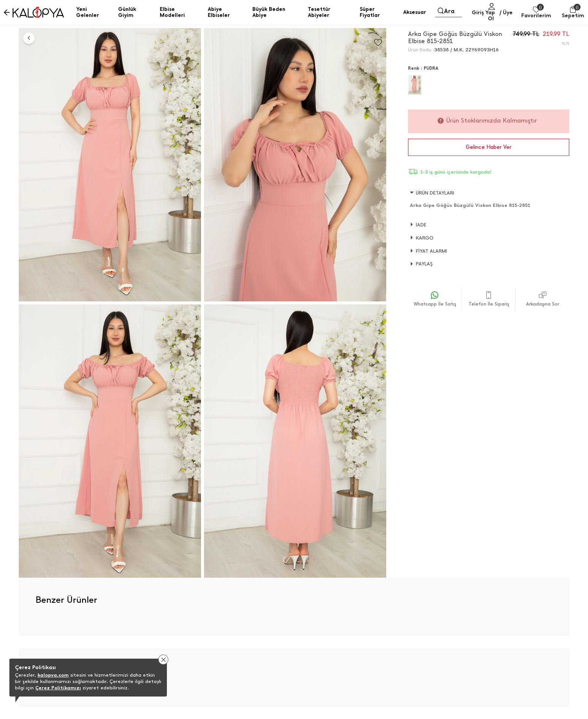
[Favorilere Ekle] (378, 43)
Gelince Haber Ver (489, 147)
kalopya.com (53, 675)
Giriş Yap (483, 13)
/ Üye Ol (500, 16)
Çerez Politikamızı (58, 688)
